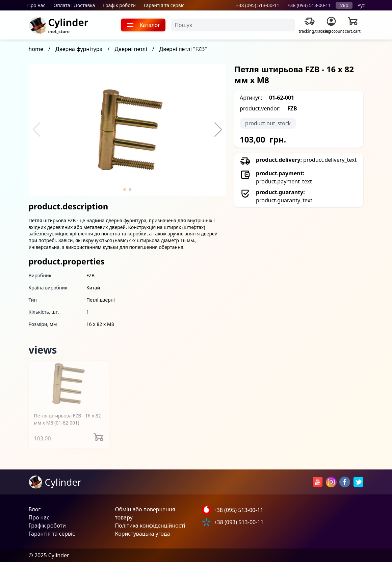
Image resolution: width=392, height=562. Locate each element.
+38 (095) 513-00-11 (257, 5)
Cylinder (68, 22)
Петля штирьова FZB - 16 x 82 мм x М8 (68, 419)
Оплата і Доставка (74, 5)
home (36, 49)
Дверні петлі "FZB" (183, 49)
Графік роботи (119, 5)
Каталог (143, 25)
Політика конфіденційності (150, 526)
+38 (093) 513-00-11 (309, 5)
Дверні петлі (131, 49)
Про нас (36, 5)
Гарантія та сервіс (164, 5)
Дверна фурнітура (79, 49)
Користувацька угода (143, 534)
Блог (35, 509)
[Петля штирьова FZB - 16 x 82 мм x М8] (69, 384)
